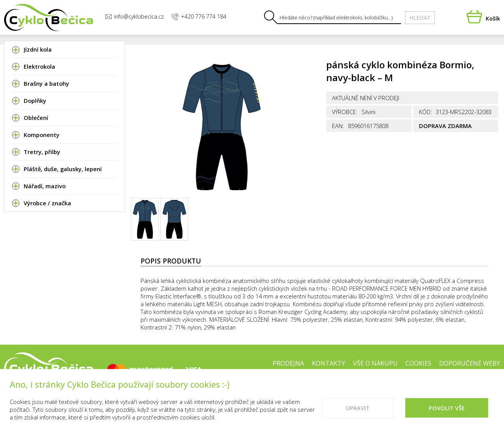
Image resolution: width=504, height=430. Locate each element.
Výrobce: (345, 112)
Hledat (420, 18)
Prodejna (288, 363)
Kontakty (328, 363)
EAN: (338, 126)
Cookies (418, 363)
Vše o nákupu (375, 363)
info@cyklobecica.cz (134, 16)
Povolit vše (447, 417)
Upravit (358, 417)
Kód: (426, 112)
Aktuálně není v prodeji (366, 98)
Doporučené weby (470, 363)
